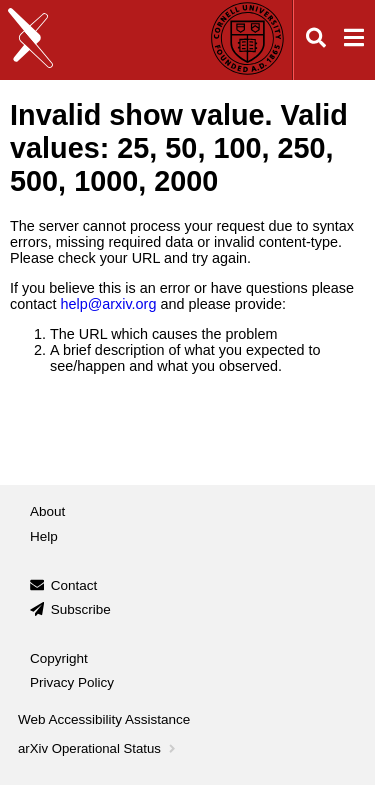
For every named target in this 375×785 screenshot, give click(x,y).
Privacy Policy (72, 682)
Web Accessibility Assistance (104, 719)
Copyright (59, 658)
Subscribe (81, 609)
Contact (74, 585)
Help (44, 536)
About (47, 511)
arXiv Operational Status (98, 748)
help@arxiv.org (108, 304)
